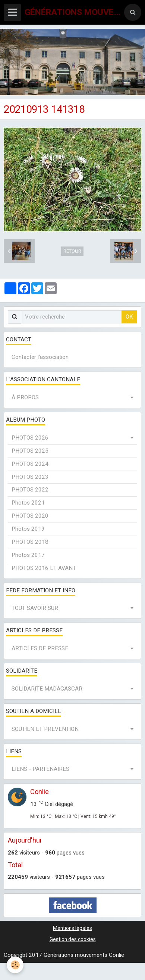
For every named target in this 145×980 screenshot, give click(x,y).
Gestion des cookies (73, 939)
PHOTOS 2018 (30, 542)
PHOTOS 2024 (30, 464)
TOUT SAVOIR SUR (35, 608)
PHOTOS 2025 (30, 451)
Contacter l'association (40, 357)
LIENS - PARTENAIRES (40, 769)
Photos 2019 (28, 529)
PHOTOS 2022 (30, 490)
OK (129, 317)
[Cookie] (15, 965)
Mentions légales (72, 928)
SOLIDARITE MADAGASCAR (47, 689)
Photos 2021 (28, 503)
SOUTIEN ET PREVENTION (45, 729)
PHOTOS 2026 (30, 438)
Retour (72, 251)
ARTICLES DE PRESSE (40, 648)
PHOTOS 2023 (30, 477)
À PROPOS (25, 397)
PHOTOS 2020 (30, 516)
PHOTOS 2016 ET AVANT (44, 568)
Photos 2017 (28, 555)
